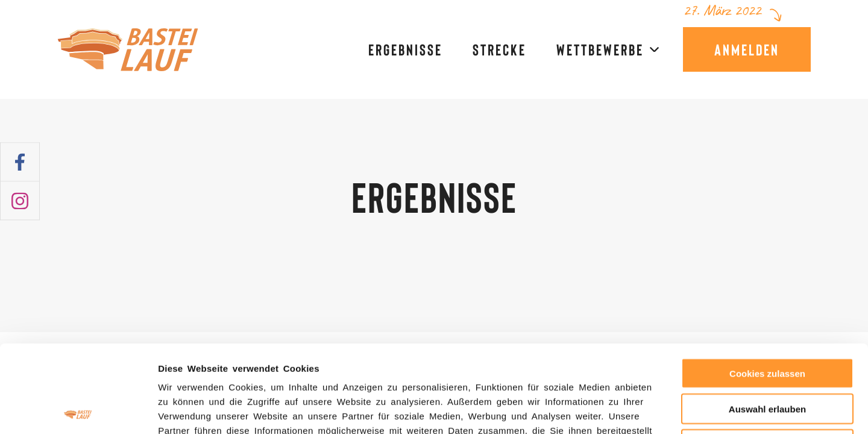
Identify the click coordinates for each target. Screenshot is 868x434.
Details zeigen (642, 410)
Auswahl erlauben (767, 322)
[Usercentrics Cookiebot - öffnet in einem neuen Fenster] (78, 410)
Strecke (499, 49)
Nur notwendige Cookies (767, 357)
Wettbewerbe (600, 49)
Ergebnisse (405, 49)
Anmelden (747, 49)
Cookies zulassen (767, 286)
